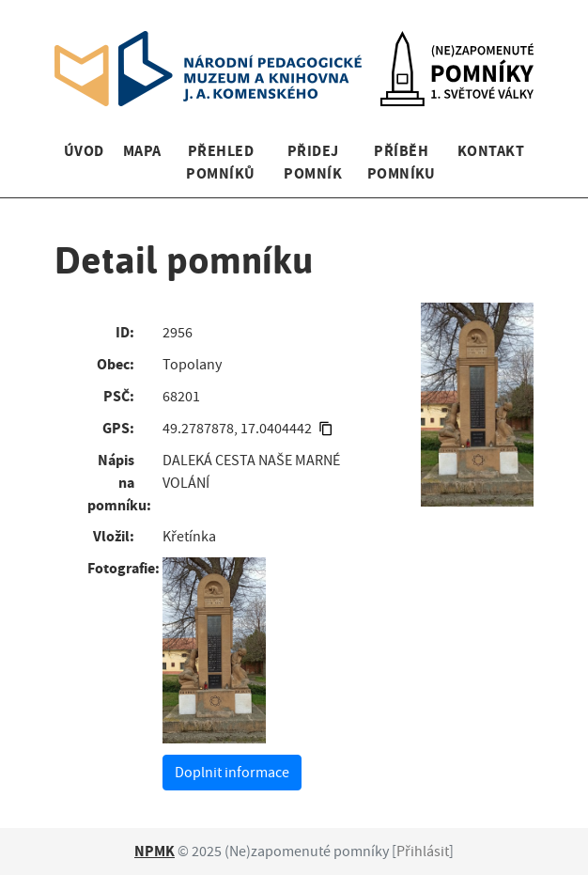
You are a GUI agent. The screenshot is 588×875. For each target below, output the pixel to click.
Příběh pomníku (402, 162)
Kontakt (491, 151)
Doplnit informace (232, 773)
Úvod (84, 151)
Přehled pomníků (220, 162)
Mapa (142, 151)
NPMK (155, 851)
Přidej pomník (313, 162)
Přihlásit (423, 852)
